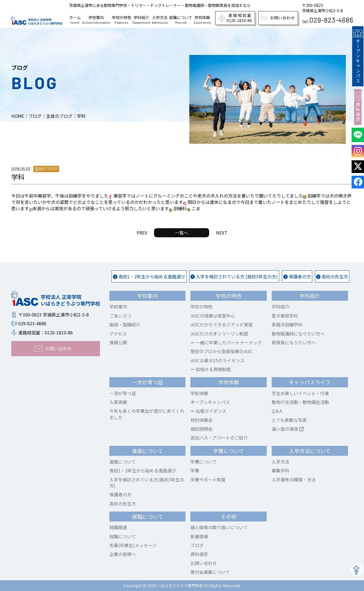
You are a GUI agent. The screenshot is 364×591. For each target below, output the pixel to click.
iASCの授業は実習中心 (213, 316)
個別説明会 (201, 429)
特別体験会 (201, 420)
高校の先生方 (332, 276)
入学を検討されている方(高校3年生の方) (147, 483)
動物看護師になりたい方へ (298, 334)
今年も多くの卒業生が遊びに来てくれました (147, 414)
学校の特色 (122, 20)
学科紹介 (141, 20)
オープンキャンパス (358, 56)
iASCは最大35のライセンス (217, 360)
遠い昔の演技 (288, 429)
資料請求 (358, 106)
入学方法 (160, 20)
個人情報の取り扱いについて (219, 527)
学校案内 (96, 20)
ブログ (197, 545)
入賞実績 (118, 402)
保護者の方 (297, 276)
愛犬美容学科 (285, 316)
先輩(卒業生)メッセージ (133, 545)
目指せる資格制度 (211, 369)
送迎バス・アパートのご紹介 (219, 438)
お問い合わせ (204, 563)
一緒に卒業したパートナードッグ (226, 342)
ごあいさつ (120, 316)
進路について (123, 462)
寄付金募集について (210, 572)
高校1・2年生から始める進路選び (149, 276)
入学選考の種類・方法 (294, 480)
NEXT (222, 233)
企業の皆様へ (123, 554)
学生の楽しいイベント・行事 (300, 393)
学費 (195, 470)
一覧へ (182, 233)
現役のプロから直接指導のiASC (222, 351)
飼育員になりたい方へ (294, 342)
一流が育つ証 (123, 393)
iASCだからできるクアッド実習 (222, 324)
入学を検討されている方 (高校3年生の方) (234, 276)
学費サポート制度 (208, 480)
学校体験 (202, 20)
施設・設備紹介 (125, 324)
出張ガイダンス (208, 411)
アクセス (118, 334)
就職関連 (118, 527)
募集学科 (281, 470)
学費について (204, 462)
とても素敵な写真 (289, 420)
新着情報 (199, 536)
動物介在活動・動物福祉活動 (300, 402)
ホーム (75, 20)
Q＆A (277, 411)
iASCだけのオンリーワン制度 (219, 334)
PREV (142, 233)
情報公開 (118, 342)
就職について (181, 20)
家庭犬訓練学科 (287, 324)
